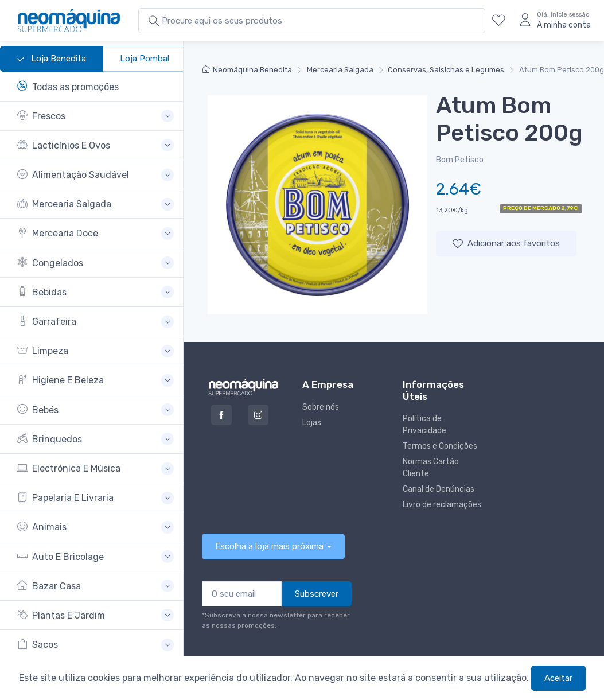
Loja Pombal (145, 59)
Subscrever (317, 594)
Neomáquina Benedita (247, 70)
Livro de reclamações (442, 505)
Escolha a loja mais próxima (269, 546)
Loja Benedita (52, 59)
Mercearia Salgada (340, 70)
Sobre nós (321, 407)
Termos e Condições (440, 446)
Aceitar (558, 678)
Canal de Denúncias (439, 489)
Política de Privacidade (424, 425)
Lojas (312, 423)
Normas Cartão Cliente (431, 468)
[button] (96, 116)
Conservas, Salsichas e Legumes (446, 70)
